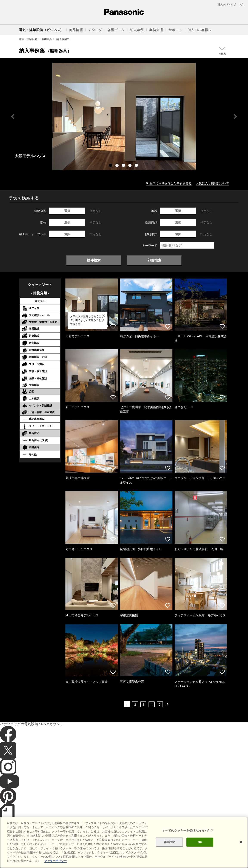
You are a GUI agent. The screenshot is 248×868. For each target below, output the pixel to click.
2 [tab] (118, 166)
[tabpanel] (124, 116)
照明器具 (47, 39)
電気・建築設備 (28, 39)
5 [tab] (137, 166)
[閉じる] (241, 848)
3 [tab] (124, 166)
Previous (12, 117)
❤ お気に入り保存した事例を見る (169, 183)
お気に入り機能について (212, 183)
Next (236, 117)
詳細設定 (169, 848)
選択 (67, 211)
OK (200, 848)
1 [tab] (111, 166)
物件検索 (94, 260)
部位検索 (154, 260)
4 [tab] (130, 166)
